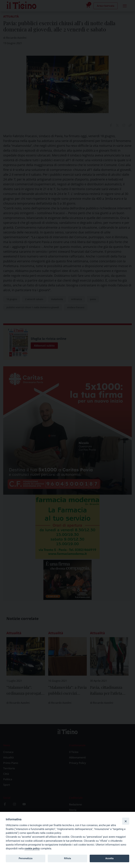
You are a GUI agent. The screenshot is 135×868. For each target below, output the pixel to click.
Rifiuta (67, 858)
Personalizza (25, 858)
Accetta (109, 858)
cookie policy (32, 849)
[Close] (126, 821)
